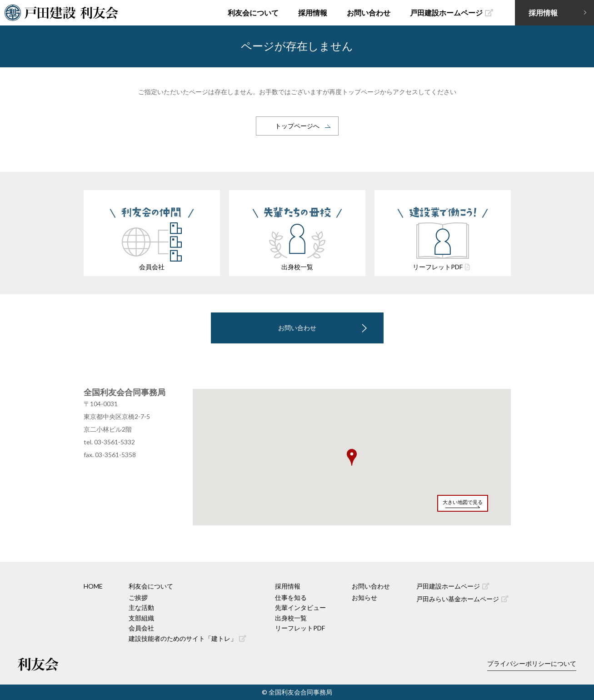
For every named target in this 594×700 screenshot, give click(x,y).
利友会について (253, 13)
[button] (352, 457)
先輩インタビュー (300, 607)
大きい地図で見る (463, 502)
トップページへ (297, 126)
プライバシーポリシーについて (532, 663)
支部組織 (141, 618)
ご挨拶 (138, 597)
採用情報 (313, 13)
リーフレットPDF (300, 628)
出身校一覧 (291, 618)
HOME (93, 586)
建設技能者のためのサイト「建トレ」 (187, 638)
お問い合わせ (369, 13)
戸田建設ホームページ (452, 13)
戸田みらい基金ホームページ (462, 599)
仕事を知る (291, 597)
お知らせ (364, 597)
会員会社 (141, 628)
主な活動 (141, 607)
